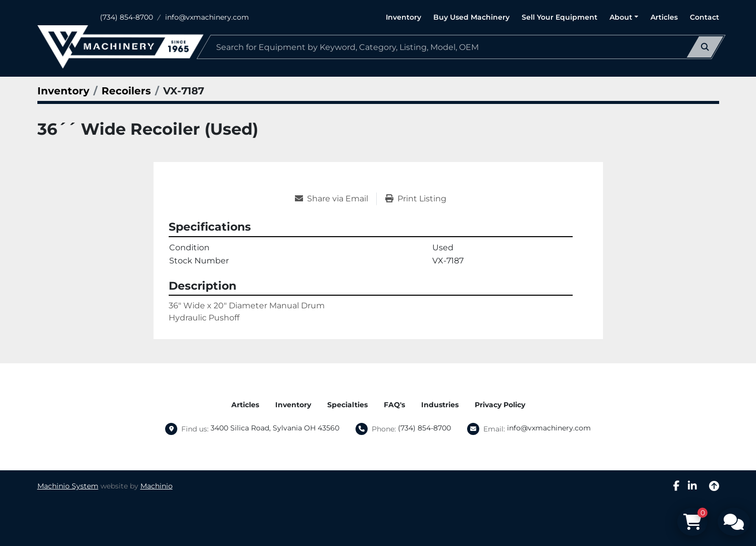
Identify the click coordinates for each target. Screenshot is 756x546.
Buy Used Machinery (471, 17)
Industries (440, 405)
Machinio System (68, 486)
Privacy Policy (500, 405)
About (621, 17)
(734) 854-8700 (127, 17)
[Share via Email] (336, 199)
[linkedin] (692, 486)
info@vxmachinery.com (207, 17)
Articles (664, 17)
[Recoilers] (126, 91)
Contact (704, 17)
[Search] (461, 47)
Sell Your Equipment (560, 17)
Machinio (157, 486)
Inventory (404, 17)
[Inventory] (63, 91)
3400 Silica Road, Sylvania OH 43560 (275, 428)
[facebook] (676, 486)
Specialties (347, 405)
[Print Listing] (416, 199)
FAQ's (394, 405)
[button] (624, 17)
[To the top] (714, 486)
